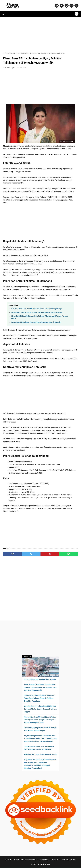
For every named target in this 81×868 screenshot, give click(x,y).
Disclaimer (55, 860)
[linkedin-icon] (76, 4)
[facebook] (12, 552)
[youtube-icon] (71, 4)
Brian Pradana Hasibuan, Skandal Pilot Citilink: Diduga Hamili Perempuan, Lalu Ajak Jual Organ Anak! (40, 687)
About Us (8, 860)
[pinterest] (50, 552)
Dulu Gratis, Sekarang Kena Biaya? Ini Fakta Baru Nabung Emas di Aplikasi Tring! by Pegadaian (39, 698)
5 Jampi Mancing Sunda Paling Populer (40, 679)
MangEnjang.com (44, 865)
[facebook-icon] (56, 4)
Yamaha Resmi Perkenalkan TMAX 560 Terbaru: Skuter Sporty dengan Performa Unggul (40, 709)
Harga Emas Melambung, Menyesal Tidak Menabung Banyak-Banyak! (36, 321)
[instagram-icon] (66, 4)
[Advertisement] (40, 33)
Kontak (16, 860)
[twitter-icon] (61, 4)
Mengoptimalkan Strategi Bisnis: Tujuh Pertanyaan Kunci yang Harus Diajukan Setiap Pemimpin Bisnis (40, 719)
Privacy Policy (44, 860)
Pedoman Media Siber (29, 860)
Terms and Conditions (68, 860)
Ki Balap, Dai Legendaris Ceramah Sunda (40, 754)
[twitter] (31, 552)
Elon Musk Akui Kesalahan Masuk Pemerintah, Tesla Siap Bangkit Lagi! (36, 307)
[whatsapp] (69, 552)
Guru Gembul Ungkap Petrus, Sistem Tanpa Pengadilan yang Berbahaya (37, 311)
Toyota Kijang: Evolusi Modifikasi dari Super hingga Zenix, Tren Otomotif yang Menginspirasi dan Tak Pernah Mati (40, 738)
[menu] (4, 12)
